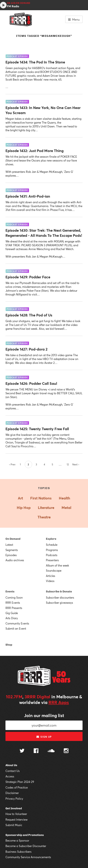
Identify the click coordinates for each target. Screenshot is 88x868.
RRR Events (13, 603)
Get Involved (14, 808)
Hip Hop (24, 508)
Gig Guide (12, 613)
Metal (66, 508)
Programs (52, 550)
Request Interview (16, 820)
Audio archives (15, 560)
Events (10, 591)
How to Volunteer (16, 814)
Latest (9, 545)
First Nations (41, 498)
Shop (9, 645)
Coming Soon (14, 598)
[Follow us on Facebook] (36, 751)
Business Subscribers (18, 852)
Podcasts (52, 555)
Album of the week (57, 565)
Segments (12, 550)
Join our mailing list (44, 715)
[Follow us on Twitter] (22, 751)
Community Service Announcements (28, 857)
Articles (51, 576)
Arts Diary (12, 618)
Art (20, 498)
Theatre (44, 517)
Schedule (52, 545)
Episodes (11, 555)
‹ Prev (12, 464)
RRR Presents (14, 608)
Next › (76, 464)
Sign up (44, 737)
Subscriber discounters (60, 598)
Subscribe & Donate (59, 591)
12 (68, 464)
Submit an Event (16, 628)
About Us (11, 765)
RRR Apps (59, 702)
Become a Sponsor (17, 840)
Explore (51, 539)
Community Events (17, 623)
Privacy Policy (14, 799)
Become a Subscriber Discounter (26, 846)
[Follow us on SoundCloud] (51, 751)
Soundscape (54, 571)
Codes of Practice (17, 787)
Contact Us (13, 771)
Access (10, 776)
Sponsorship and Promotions (25, 835)
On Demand (13, 539)
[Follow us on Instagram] (66, 751)
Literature (46, 508)
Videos (50, 581)
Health (64, 498)
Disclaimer (12, 793)
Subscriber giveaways (59, 603)
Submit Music (14, 825)
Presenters (52, 560)
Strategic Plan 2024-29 (20, 782)
